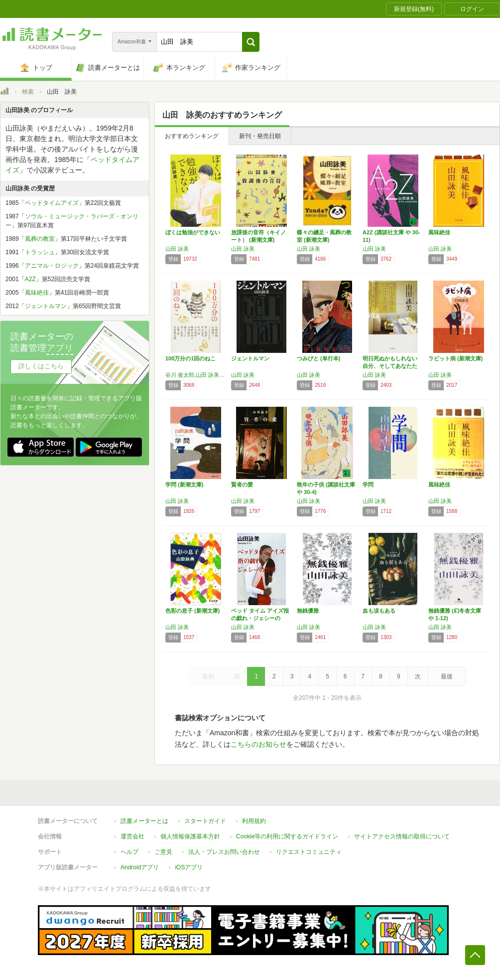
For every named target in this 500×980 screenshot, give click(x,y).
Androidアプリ (140, 867)
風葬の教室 (40, 239)
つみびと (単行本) (318, 358)
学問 (368, 485)
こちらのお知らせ (258, 744)
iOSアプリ (189, 867)
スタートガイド (205, 821)
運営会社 (132, 836)
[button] (251, 42)
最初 (208, 676)
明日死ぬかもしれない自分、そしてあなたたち (390, 366)
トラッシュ (40, 252)
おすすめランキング (192, 136)
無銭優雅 (308, 611)
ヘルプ (129, 852)
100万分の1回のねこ (190, 358)
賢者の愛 (242, 485)
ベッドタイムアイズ (52, 203)
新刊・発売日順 (260, 136)
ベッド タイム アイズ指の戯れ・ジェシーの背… (260, 618)
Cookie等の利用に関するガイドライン (287, 836)
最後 (447, 676)
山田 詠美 (177, 249)
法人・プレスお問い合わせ (224, 852)
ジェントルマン (250, 358)
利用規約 (254, 821)
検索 (28, 92)
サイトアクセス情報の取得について (402, 836)
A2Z (30, 279)
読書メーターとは (144, 821)
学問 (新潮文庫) (184, 485)
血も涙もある (379, 611)
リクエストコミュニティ (309, 852)
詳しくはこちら (41, 366)
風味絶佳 (439, 232)
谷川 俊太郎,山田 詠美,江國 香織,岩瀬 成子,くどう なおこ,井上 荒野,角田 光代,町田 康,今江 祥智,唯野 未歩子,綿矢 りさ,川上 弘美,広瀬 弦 (196, 375)
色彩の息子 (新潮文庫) (192, 611)
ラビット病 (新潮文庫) (455, 358)
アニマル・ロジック (52, 266)
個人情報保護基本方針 (190, 836)
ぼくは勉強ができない (193, 232)
